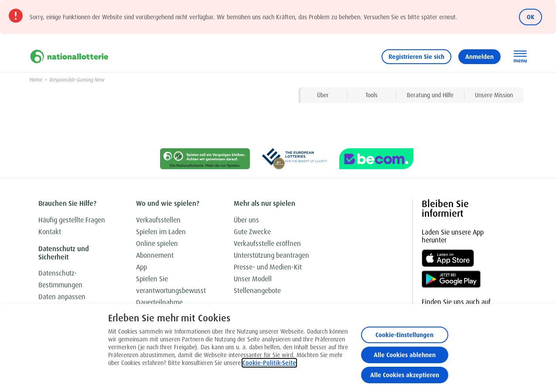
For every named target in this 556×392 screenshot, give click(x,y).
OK (530, 17)
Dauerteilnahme (159, 302)
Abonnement (155, 255)
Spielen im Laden (161, 232)
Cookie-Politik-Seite (269, 363)
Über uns (246, 220)
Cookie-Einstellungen (404, 335)
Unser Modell (253, 279)
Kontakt (50, 232)
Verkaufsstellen (158, 220)
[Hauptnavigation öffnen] (520, 57)
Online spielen (157, 244)
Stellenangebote (257, 291)
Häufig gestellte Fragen (72, 220)
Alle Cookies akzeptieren (405, 375)
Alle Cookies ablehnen (405, 355)
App (142, 267)
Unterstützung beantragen (271, 255)
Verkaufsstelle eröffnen (267, 244)
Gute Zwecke (252, 232)
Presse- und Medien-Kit (268, 267)
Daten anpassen (62, 297)
